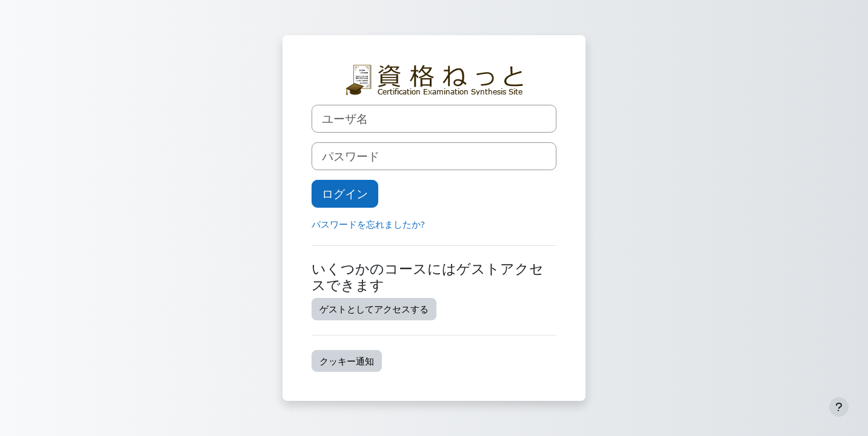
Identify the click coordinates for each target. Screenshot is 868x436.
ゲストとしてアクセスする (374, 309)
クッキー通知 (347, 361)
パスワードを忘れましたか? (368, 224)
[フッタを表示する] (839, 407)
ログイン (345, 193)
